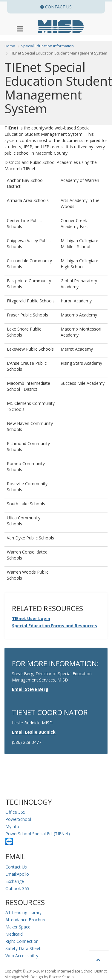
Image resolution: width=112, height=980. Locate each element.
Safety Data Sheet (23, 948)
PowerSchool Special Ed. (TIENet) (38, 834)
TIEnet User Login (31, 618)
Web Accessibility (22, 956)
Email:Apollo (17, 874)
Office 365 (15, 812)
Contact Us (16, 867)
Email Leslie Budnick (34, 732)
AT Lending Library (23, 912)
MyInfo (12, 826)
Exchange (15, 881)
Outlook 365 (17, 888)
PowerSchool (18, 819)
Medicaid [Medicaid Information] (14, 934)
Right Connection (22, 941)
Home (10, 46)
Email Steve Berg (30, 689)
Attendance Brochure (26, 920)
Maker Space (18, 927)
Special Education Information (47, 46)
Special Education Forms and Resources (55, 626)
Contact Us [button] (73, 7)
